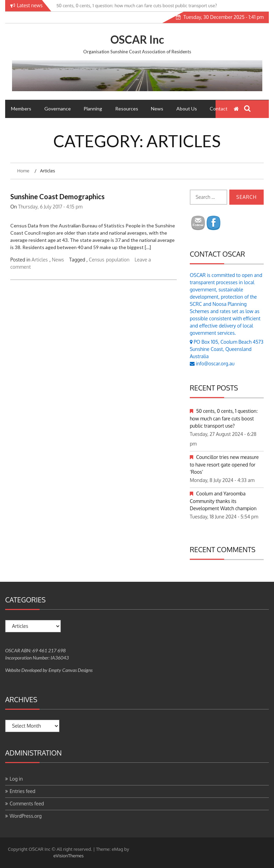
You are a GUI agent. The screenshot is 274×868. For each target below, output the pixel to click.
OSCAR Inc (137, 39)
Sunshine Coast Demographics (57, 196)
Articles (40, 260)
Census (96, 260)
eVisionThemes (68, 856)
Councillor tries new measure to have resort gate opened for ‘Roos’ (224, 464)
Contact (219, 109)
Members (21, 109)
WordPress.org (26, 816)
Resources (127, 109)
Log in (16, 779)
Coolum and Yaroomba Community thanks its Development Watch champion (223, 501)
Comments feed (27, 803)
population (118, 260)
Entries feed (23, 791)
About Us (187, 109)
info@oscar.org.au (215, 363)
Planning (93, 109)
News (157, 109)
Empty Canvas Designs (70, 670)
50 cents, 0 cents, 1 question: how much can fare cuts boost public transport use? (224, 418)
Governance (58, 109)
